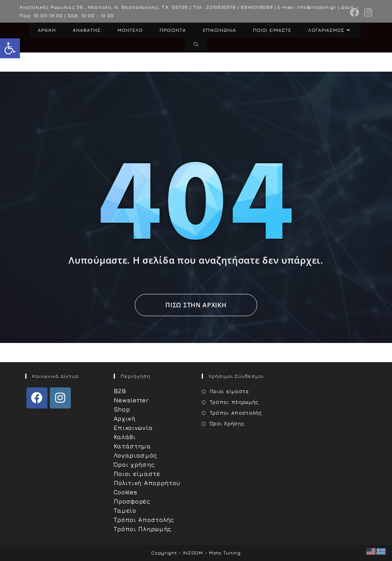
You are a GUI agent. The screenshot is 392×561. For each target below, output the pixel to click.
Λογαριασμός (136, 455)
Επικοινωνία (133, 428)
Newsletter (131, 400)
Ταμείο (125, 510)
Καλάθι (125, 437)
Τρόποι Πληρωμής (143, 529)
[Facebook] (37, 398)
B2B (120, 391)
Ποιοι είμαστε (137, 474)
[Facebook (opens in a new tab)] (355, 12)
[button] (10, 48)
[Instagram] (60, 398)
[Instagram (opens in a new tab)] (367, 12)
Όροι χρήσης (134, 464)
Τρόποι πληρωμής (234, 402)
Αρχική (125, 418)
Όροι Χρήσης (227, 423)
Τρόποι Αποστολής (144, 520)
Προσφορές (132, 501)
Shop (122, 409)
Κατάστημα (132, 446)
